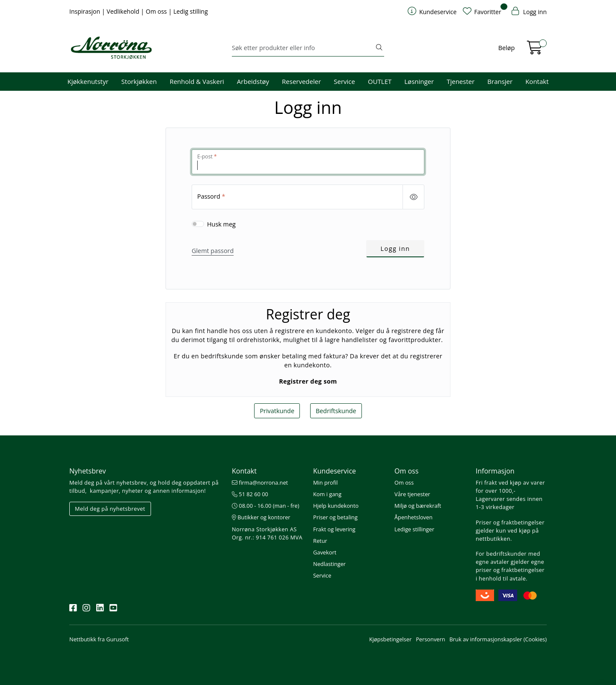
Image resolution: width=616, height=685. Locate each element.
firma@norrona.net (260, 482)
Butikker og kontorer (261, 517)
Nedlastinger (329, 564)
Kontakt (537, 81)
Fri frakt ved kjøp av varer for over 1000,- (510, 487)
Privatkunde (277, 411)
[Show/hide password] (413, 197)
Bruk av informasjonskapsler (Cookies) (498, 639)
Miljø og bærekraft (418, 506)
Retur (320, 541)
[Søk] (303, 48)
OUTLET (380, 81)
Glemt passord (213, 251)
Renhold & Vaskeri (197, 81)
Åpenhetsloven (413, 517)
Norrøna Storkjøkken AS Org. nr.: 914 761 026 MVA (267, 533)
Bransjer (500, 81)
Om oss (157, 11)
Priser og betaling (335, 517)
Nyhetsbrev (88, 471)
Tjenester (461, 81)
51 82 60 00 (250, 494)
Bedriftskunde (336, 411)
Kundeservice (335, 471)
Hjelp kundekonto (336, 506)
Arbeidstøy (253, 81)
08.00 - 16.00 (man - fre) (266, 506)
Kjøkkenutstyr (88, 81)
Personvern (430, 639)
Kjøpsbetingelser (390, 639)
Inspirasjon (86, 11)
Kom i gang (327, 494)
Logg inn (395, 249)
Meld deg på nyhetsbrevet (110, 509)
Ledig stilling (191, 11)
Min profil (325, 482)
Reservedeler (301, 81)
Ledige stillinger (414, 529)
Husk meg (221, 224)
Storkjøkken (139, 81)
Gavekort (325, 552)
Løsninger (419, 81)
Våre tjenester (412, 494)
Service (344, 81)
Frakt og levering (334, 529)
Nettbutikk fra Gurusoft (99, 639)
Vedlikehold (124, 11)
